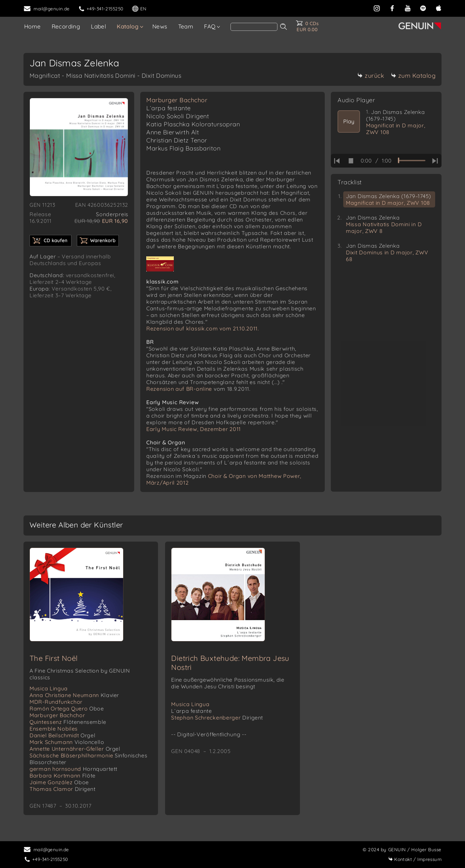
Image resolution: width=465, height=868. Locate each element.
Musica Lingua (49, 688)
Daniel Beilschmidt (62, 735)
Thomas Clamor (63, 789)
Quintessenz (68, 722)
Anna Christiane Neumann (74, 695)
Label (98, 26)
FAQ (210, 26)
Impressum (415, 859)
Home (33, 26)
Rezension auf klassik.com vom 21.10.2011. (203, 328)
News (160, 26)
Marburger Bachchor (177, 100)
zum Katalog (413, 76)
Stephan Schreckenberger (217, 718)
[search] (254, 27)
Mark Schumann (67, 742)
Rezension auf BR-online (179, 389)
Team (186, 26)
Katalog (128, 26)
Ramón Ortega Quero (67, 708)
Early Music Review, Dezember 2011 (194, 429)
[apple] (438, 8)
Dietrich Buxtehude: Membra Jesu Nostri (230, 663)
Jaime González (59, 782)
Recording (66, 26)
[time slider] (412, 161)
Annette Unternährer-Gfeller (75, 749)
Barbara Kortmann (63, 776)
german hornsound (73, 769)
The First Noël (54, 658)
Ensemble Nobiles (54, 729)
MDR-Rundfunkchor (56, 702)
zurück (371, 76)
